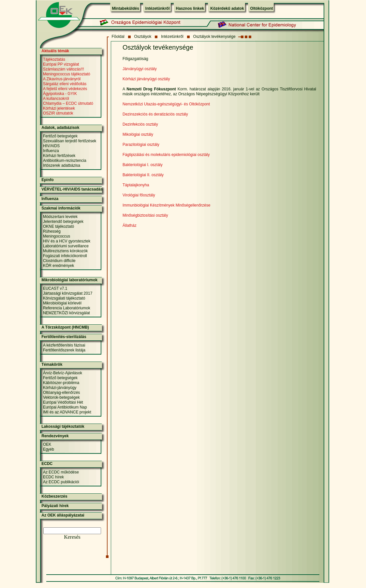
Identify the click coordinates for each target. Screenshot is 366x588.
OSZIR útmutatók (58, 113)
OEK (47, 444)
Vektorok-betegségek (61, 397)
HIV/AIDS (51, 146)
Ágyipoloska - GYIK (60, 94)
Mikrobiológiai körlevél (62, 303)
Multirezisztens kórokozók (65, 251)
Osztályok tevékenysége (214, 37)
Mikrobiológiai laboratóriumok (69, 280)
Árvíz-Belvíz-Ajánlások (63, 373)
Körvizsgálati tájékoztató (64, 298)
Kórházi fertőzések (59, 156)
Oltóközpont (262, 8)
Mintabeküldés (126, 8)
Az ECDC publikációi (61, 482)
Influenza (51, 151)
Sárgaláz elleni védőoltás (65, 84)
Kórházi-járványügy (60, 388)
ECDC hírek (53, 477)
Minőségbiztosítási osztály (145, 215)
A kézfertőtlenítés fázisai (64, 345)
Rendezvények (55, 436)
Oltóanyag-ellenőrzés (61, 393)
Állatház (130, 225)
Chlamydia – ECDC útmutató (68, 103)
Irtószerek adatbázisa (62, 165)
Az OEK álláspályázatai (63, 515)
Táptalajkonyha (136, 185)
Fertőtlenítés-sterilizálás (64, 337)
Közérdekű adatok (227, 8)
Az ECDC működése (61, 472)
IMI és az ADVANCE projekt (67, 412)
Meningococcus (57, 236)
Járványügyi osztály (140, 69)
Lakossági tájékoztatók (63, 426)
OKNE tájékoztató (59, 226)
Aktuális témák (55, 51)
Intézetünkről (158, 8)
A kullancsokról (56, 99)
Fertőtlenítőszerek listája (64, 350)
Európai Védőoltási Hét (63, 402)
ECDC (47, 464)
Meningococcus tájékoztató (67, 74)
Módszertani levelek (60, 217)
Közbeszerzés (54, 496)
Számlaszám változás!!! (64, 69)
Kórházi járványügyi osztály (146, 79)
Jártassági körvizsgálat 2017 (68, 293)
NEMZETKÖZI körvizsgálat (66, 313)
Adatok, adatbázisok (60, 128)
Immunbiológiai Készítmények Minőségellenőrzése (166, 205)
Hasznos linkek (190, 8)
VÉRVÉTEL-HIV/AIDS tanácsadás (72, 189)
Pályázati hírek (55, 506)
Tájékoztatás (54, 59)
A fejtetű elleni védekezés (65, 89)
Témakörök (52, 364)
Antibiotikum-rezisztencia (65, 161)
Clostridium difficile (59, 261)
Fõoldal (118, 37)
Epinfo (47, 180)
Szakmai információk (61, 208)
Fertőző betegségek (60, 136)
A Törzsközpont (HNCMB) (65, 327)
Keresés (72, 537)
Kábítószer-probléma (61, 383)
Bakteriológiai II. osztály (143, 175)
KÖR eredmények (59, 266)
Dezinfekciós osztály (140, 124)
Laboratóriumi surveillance (66, 246)
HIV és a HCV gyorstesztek (67, 241)
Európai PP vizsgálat (61, 64)
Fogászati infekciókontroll (65, 256)
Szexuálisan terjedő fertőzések (70, 141)
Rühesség (52, 231)
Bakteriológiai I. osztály (143, 165)
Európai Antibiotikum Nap (65, 407)
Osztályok (143, 37)
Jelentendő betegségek (63, 222)
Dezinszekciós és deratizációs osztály (155, 114)
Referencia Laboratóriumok (67, 308)
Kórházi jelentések (59, 108)
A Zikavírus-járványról (62, 79)
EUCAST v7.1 (55, 288)
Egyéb (49, 449)
